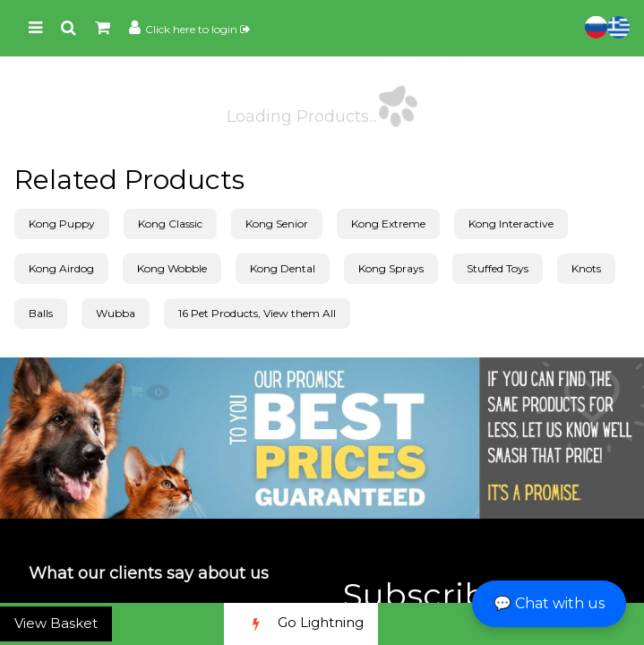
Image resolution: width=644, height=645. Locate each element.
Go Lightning (301, 624)
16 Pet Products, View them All (257, 313)
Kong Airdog (61, 268)
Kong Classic (170, 224)
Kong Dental (283, 268)
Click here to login (197, 29)
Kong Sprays (391, 268)
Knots (586, 268)
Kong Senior (277, 224)
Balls (41, 313)
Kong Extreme (388, 224)
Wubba (116, 313)
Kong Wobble (172, 268)
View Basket (56, 623)
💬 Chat (549, 603)
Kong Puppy (62, 224)
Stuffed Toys (498, 268)
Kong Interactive (511, 224)
